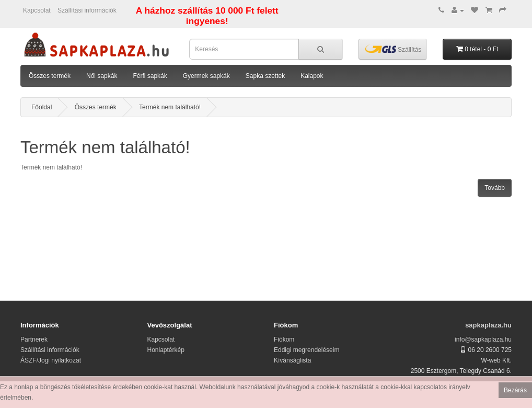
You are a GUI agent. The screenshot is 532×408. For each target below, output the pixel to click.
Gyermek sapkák (206, 76)
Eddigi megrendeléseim (307, 350)
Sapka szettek (265, 76)
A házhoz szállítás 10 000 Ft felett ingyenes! (207, 16)
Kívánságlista (292, 360)
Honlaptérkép (166, 350)
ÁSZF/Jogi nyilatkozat (51, 360)
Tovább (495, 188)
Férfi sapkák (150, 76)
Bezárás (515, 390)
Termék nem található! (170, 107)
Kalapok (312, 76)
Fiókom (284, 339)
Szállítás (394, 49)
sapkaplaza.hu (488, 325)
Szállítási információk (87, 10)
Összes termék (50, 76)
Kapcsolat (37, 10)
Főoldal (42, 107)
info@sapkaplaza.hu (483, 339)
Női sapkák (102, 76)
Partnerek (34, 339)
